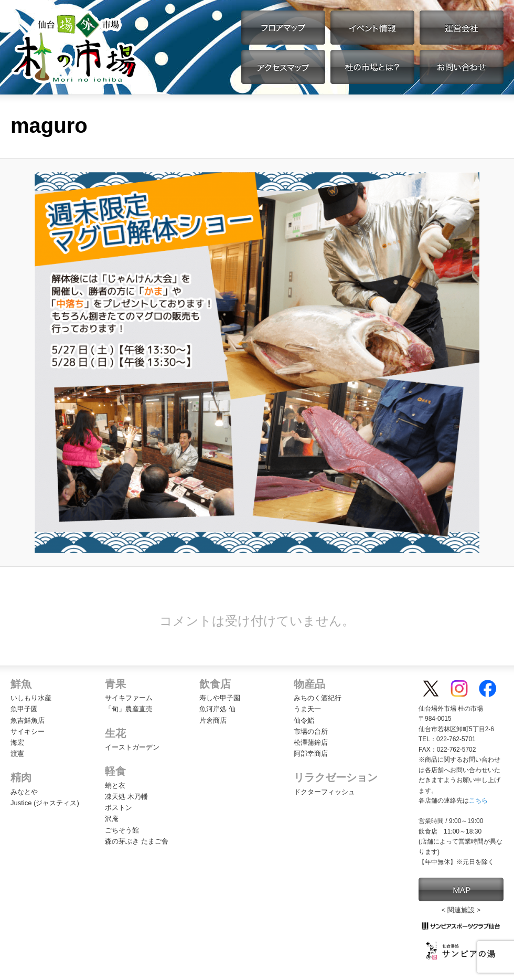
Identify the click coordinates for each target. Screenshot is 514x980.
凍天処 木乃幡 (126, 797)
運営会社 (462, 28)
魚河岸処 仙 (217, 709)
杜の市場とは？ (372, 67)
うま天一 (307, 709)
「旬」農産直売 (129, 709)
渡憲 (17, 754)
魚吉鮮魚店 (28, 720)
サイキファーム (129, 698)
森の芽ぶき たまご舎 (137, 841)
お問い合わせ (462, 67)
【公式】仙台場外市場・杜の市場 (75, 47)
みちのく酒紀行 (318, 698)
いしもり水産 (31, 698)
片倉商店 (213, 720)
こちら (478, 800)
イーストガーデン (132, 747)
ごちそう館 (122, 830)
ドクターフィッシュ (324, 792)
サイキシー (28, 731)
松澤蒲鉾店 (311, 742)
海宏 (17, 742)
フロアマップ (283, 28)
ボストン (119, 808)
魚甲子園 (24, 709)
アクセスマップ (283, 67)
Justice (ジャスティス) (45, 803)
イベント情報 (372, 28)
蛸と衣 (115, 786)
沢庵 (112, 819)
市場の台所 (311, 731)
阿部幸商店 (311, 754)
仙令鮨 (304, 720)
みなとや (24, 792)
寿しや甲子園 (220, 698)
